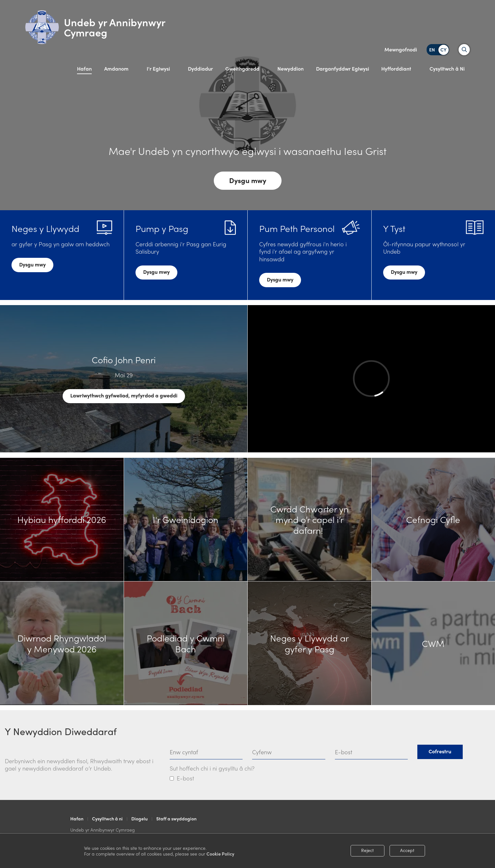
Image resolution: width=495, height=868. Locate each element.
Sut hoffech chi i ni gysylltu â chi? (212, 768)
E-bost (185, 778)
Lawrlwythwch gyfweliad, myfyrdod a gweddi (124, 395)
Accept (407, 850)
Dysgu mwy (248, 180)
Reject (367, 850)
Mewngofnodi (401, 49)
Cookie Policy (220, 854)
